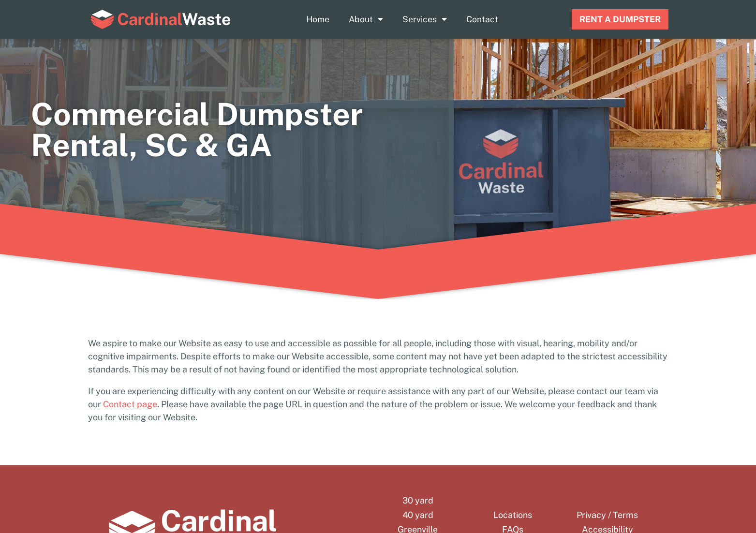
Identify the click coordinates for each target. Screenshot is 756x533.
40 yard (418, 515)
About (366, 19)
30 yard (418, 501)
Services (425, 19)
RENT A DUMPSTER (620, 19)
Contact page (130, 404)
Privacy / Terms (607, 515)
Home (318, 19)
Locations (513, 515)
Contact (482, 19)
